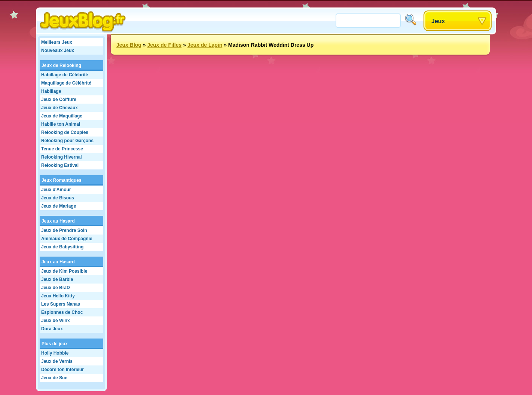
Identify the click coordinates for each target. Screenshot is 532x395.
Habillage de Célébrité (65, 75)
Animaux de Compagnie (67, 239)
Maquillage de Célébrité (66, 83)
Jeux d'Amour (56, 190)
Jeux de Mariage (59, 206)
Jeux (438, 21)
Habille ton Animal (61, 124)
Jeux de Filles (164, 45)
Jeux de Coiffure (59, 99)
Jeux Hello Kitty (58, 296)
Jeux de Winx (56, 321)
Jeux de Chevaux (59, 108)
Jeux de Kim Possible (64, 271)
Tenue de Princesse (62, 149)
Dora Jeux (52, 329)
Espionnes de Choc (62, 312)
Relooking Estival (60, 165)
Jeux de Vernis (57, 361)
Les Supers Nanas (61, 304)
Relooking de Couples (65, 132)
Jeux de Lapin (205, 45)
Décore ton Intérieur (62, 370)
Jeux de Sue (54, 378)
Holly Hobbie (55, 353)
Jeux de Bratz (56, 288)
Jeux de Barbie (57, 279)
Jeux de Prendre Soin (64, 230)
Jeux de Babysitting (62, 247)
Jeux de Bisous (58, 198)
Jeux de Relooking (61, 65)
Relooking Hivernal (62, 157)
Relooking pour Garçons (67, 141)
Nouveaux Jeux (58, 50)
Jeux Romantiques (62, 180)
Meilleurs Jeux (57, 42)
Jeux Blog (129, 45)
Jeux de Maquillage (62, 116)
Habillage (51, 91)
